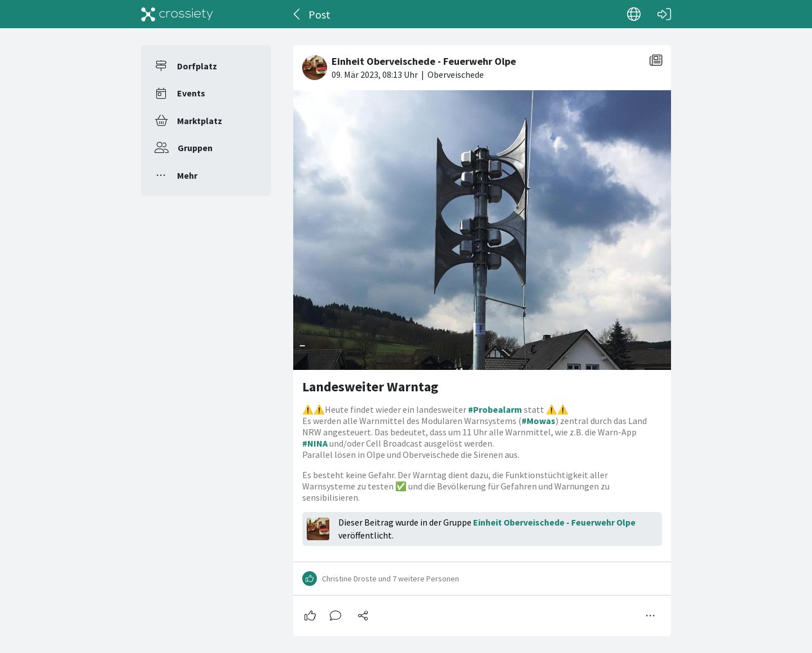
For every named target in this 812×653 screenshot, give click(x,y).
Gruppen (195, 148)
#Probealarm (495, 409)
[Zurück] (297, 14)
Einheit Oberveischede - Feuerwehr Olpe (554, 522)
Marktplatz (200, 121)
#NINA (315, 443)
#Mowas (539, 421)
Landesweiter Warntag (370, 387)
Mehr (187, 175)
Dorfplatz (197, 66)
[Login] (664, 14)
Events (191, 93)
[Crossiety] (177, 14)
